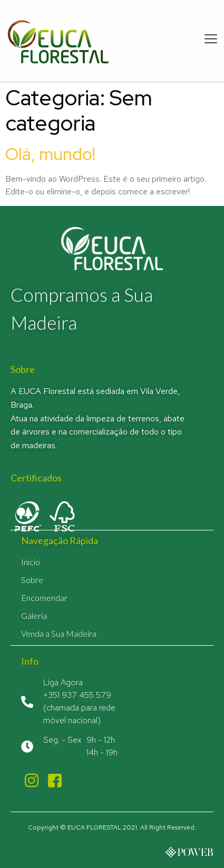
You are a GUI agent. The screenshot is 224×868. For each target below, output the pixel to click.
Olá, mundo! (50, 154)
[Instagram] (32, 780)
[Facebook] (55, 780)
